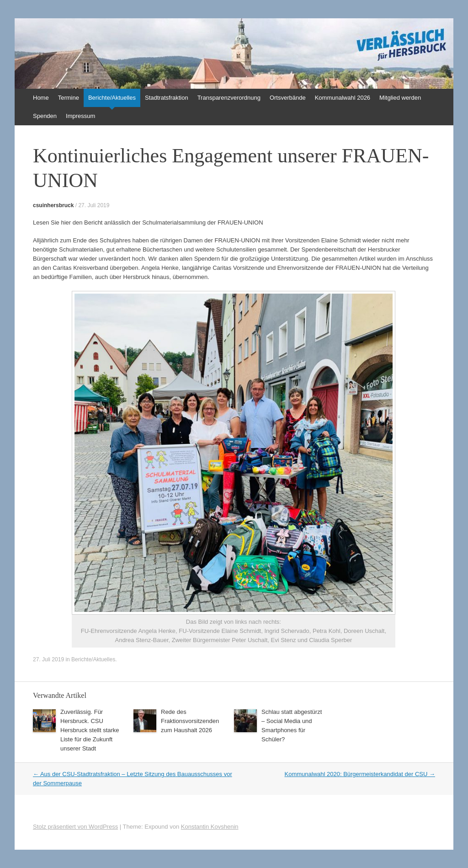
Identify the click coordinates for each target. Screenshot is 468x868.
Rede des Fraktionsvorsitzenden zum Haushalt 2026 (190, 721)
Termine (69, 98)
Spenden (45, 116)
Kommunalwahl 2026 (343, 98)
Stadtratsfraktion (167, 98)
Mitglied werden (400, 98)
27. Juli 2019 (94, 205)
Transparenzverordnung (229, 98)
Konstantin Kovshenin (210, 827)
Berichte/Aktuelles (112, 98)
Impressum (80, 116)
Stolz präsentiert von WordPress (75, 827)
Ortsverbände (288, 98)
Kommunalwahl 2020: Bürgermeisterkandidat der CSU (360, 774)
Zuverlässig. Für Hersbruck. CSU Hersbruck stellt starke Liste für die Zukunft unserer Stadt (90, 730)
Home (41, 98)
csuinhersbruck (53, 205)
